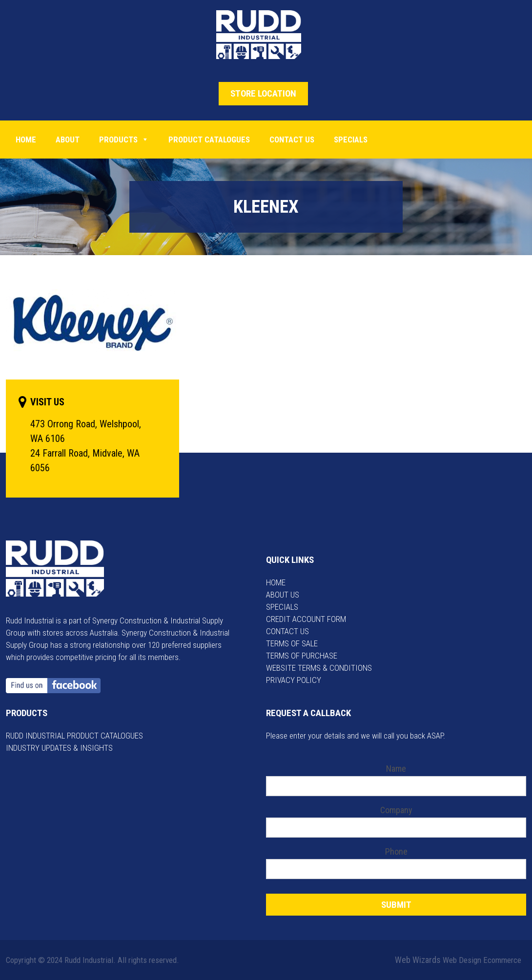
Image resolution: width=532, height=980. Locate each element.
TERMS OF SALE (292, 643)
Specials (351, 140)
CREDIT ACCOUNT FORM (306, 619)
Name (396, 769)
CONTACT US (287, 631)
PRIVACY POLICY (294, 680)
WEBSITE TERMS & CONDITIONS (319, 668)
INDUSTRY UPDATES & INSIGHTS (59, 748)
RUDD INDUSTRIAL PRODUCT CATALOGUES (74, 736)
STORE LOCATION (263, 93)
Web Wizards (418, 960)
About (68, 140)
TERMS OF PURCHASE (302, 656)
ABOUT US (283, 595)
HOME (276, 582)
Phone (396, 851)
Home (26, 140)
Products (124, 140)
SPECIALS (282, 607)
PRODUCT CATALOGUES (209, 140)
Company (396, 810)
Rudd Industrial (266, 35)
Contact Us (292, 140)
